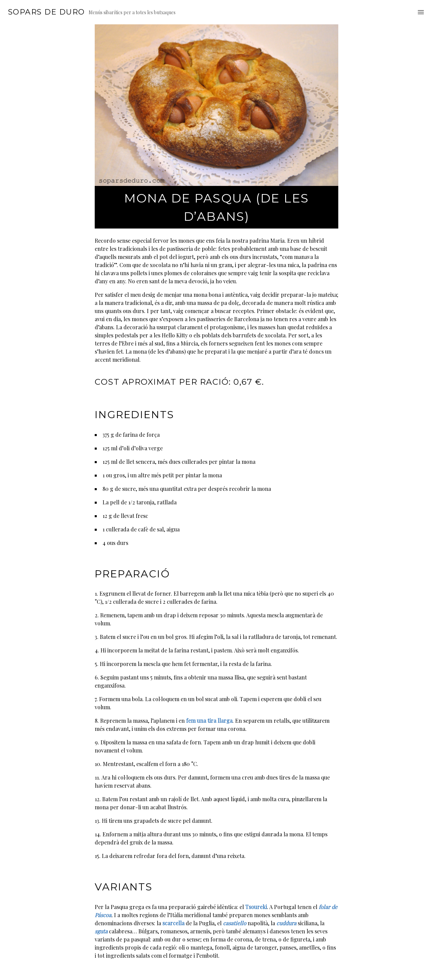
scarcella (173, 923)
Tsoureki (256, 907)
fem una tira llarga (209, 721)
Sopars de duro (46, 12)
